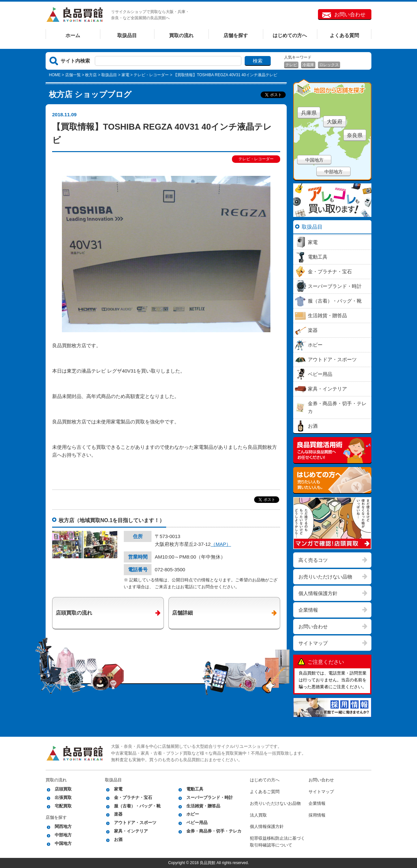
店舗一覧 (73, 75)
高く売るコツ (313, 560)
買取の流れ (181, 35)
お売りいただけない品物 (325, 577)
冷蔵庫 (308, 65)
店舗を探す (236, 35)
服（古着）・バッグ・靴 (137, 806)
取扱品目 (127, 35)
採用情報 (317, 815)
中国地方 (314, 160)
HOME (55, 75)
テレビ (291, 65)
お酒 (118, 840)
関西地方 (63, 826)
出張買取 (63, 797)
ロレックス (329, 65)
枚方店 (91, 75)
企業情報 (308, 610)
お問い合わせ (350, 14)
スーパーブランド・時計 (210, 797)
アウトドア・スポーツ (135, 823)
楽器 (118, 814)
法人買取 (258, 815)
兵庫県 (309, 113)
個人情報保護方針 (318, 593)
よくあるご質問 (265, 792)
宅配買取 (63, 806)
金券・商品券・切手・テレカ (214, 831)
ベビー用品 (197, 823)
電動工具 (195, 789)
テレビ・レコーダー (151, 75)
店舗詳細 (182, 613)
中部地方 (334, 172)
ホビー (193, 814)
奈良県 (355, 135)
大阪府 (335, 122)
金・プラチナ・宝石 (133, 797)
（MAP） (221, 544)
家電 (125, 75)
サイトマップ (313, 643)
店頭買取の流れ (74, 613)
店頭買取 (63, 789)
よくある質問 (344, 35)
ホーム (73, 35)
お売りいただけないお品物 (275, 803)
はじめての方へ (290, 35)
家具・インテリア (131, 831)
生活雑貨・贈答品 (203, 806)
